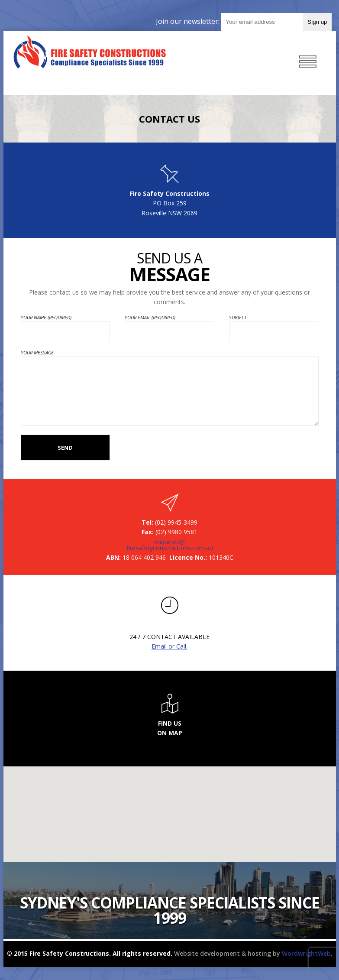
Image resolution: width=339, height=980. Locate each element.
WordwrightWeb (306, 953)
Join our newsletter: (189, 21)
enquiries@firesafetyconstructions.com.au (170, 545)
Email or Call (170, 646)
